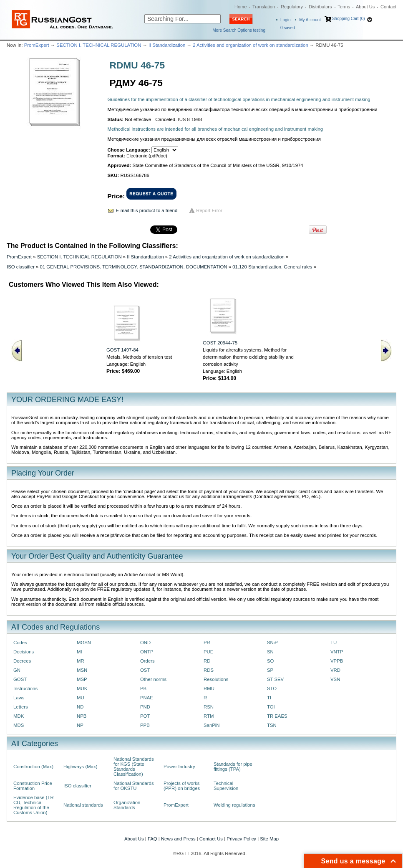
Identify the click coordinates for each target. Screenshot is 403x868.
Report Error (209, 210)
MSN (82, 670)
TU (334, 643)
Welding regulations (234, 805)
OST (145, 670)
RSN (209, 707)
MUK (82, 688)
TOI (271, 707)
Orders (147, 661)
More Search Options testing (239, 30)
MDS (19, 725)
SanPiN (212, 725)
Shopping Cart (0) (349, 19)
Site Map (269, 839)
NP (80, 725)
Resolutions (216, 679)
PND (145, 707)
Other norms (153, 679)
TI (269, 698)
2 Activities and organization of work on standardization (251, 45)
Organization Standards (127, 805)
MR (81, 661)
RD (207, 661)
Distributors (320, 7)
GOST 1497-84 (122, 350)
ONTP (147, 652)
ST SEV (275, 679)
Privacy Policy (241, 839)
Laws (19, 698)
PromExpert (37, 45)
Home (241, 7)
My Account (310, 20)
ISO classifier (21, 267)
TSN (272, 725)
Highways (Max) (80, 767)
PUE (208, 652)
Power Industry (179, 767)
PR (207, 643)
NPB (82, 716)
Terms (344, 7)
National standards (83, 805)
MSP (82, 679)
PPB (145, 725)
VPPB (337, 661)
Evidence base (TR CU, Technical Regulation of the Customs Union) (34, 805)
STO (272, 688)
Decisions (24, 652)
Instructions (25, 688)
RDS (209, 670)
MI (79, 652)
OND (145, 643)
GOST (20, 679)
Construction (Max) (33, 767)
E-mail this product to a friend (147, 210)
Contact (388, 7)
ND (80, 707)
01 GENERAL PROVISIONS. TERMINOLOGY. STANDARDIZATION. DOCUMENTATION (134, 267)
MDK (19, 716)
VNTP (337, 652)
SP (270, 670)
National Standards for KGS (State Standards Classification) (134, 767)
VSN (335, 679)
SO (270, 661)
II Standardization (167, 45)
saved (288, 28)
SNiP (272, 643)
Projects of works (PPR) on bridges (182, 786)
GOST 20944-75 (220, 343)
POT (145, 716)
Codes (20, 643)
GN (17, 670)
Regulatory (292, 7)
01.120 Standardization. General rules (272, 267)
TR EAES (277, 716)
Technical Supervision (226, 786)
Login (285, 20)
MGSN (84, 643)
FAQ (152, 839)
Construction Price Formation (33, 786)
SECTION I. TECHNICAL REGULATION (99, 45)
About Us (365, 7)
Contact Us (211, 839)
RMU (209, 688)
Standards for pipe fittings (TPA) (233, 767)
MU (81, 698)
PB (143, 688)
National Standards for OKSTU (134, 786)
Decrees (22, 661)
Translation (264, 7)
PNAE (147, 698)
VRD (335, 670)
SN (270, 652)
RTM (209, 716)
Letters (21, 707)
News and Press (178, 839)
